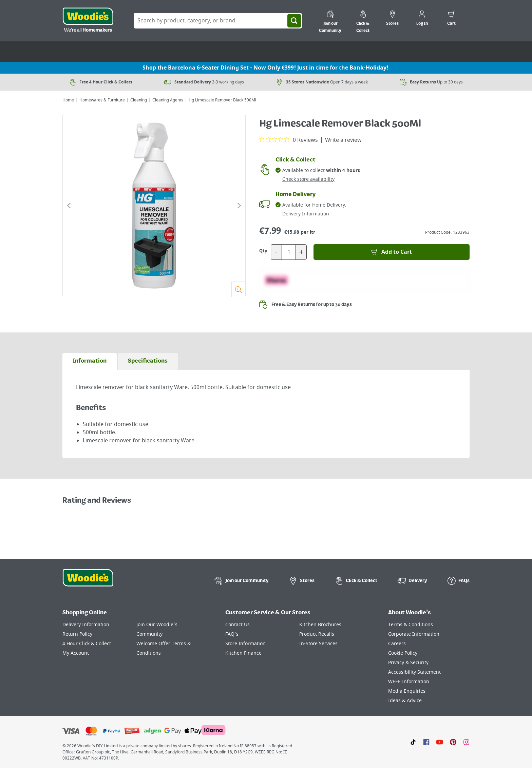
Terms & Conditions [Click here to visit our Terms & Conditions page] (411, 625)
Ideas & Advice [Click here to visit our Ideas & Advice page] (405, 701)
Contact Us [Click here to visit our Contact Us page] (237, 625)
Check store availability (308, 179)
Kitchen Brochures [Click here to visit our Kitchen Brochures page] (320, 625)
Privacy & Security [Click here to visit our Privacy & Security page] (408, 663)
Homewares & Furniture (102, 100)
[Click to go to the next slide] (239, 206)
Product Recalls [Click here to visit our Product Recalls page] (317, 634)
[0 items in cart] (451, 19)
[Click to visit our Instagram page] (466, 742)
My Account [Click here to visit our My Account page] (76, 653)
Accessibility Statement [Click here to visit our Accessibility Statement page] (414, 672)
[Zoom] (238, 289)
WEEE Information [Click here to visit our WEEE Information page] (409, 682)
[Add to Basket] (392, 252)
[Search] (294, 21)
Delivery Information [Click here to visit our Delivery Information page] (86, 625)
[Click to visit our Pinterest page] (453, 742)
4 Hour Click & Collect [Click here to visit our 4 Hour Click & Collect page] (87, 644)
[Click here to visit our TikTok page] (413, 742)
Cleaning (139, 100)
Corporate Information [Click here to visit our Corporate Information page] (414, 634)
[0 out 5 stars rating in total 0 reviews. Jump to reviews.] (289, 140)
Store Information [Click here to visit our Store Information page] (245, 644)
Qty (263, 251)
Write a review (343, 140)
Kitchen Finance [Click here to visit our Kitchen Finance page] (243, 653)
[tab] (90, 361)
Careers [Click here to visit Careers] (397, 644)
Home (68, 100)
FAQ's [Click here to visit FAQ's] (232, 634)
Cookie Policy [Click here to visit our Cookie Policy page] (403, 653)
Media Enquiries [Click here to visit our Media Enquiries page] (407, 691)
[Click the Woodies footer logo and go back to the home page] (88, 582)
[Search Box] (218, 21)
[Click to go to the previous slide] (69, 206)
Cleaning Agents (168, 100)
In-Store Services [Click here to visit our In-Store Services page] (318, 644)
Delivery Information (306, 214)
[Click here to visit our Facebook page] (426, 742)
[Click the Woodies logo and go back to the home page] (88, 21)
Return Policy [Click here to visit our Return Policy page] (77, 634)
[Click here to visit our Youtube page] (440, 742)
